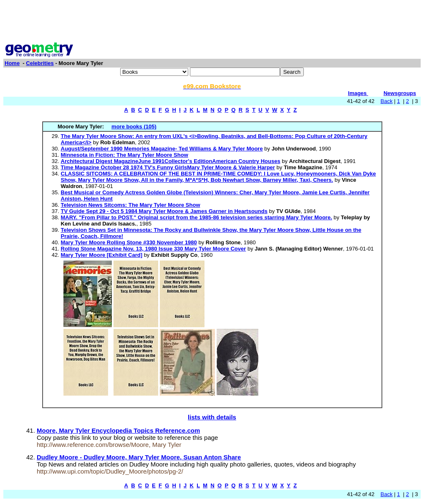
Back (387, 101)
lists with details (212, 417)
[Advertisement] (212, 22)
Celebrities (40, 63)
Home (12, 63)
